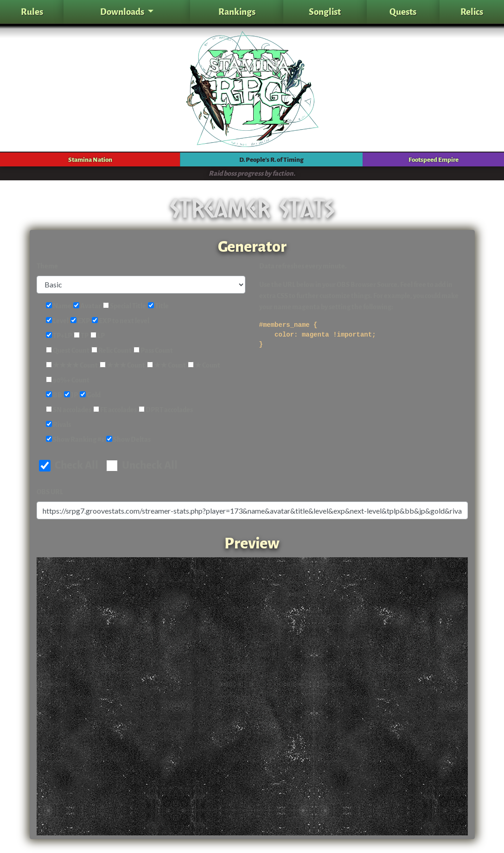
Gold (90, 395)
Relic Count (112, 351)
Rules (32, 12)
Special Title (124, 306)
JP (71, 395)
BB (54, 395)
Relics (472, 12)
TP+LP (59, 336)
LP (98, 336)
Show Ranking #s (75, 440)
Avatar (87, 306)
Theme (47, 266)
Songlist (325, 12)
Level (57, 321)
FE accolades (115, 410)
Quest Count (68, 351)
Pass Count (153, 351)
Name (59, 306)
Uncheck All (142, 465)
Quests (403, 12)
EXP (80, 321)
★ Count (204, 366)
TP (81, 336)
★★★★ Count (72, 366)
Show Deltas (128, 440)
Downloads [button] (123, 12)
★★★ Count (122, 366)
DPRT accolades (166, 410)
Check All (69, 465)
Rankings (237, 12)
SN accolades (69, 410)
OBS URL (50, 492)
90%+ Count (68, 380)
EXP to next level (121, 321)
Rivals (58, 425)
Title (158, 306)
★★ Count (166, 366)
